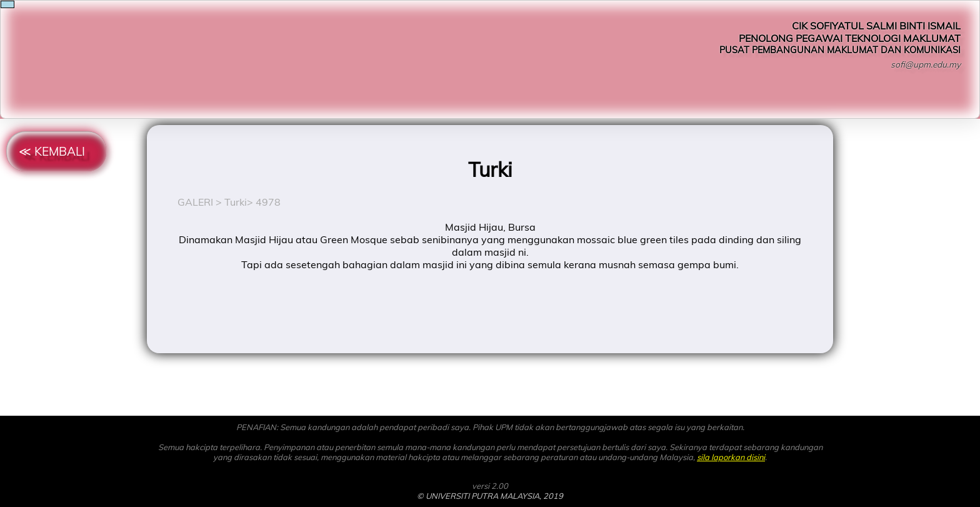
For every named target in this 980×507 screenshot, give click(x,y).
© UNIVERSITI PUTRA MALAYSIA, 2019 (490, 496)
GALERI (195, 202)
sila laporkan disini (731, 457)
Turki (236, 202)
